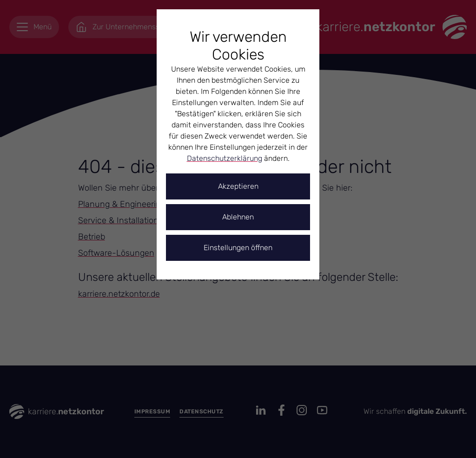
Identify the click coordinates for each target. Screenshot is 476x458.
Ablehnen (238, 217)
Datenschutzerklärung (225, 158)
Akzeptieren (238, 186)
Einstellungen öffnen (238, 248)
